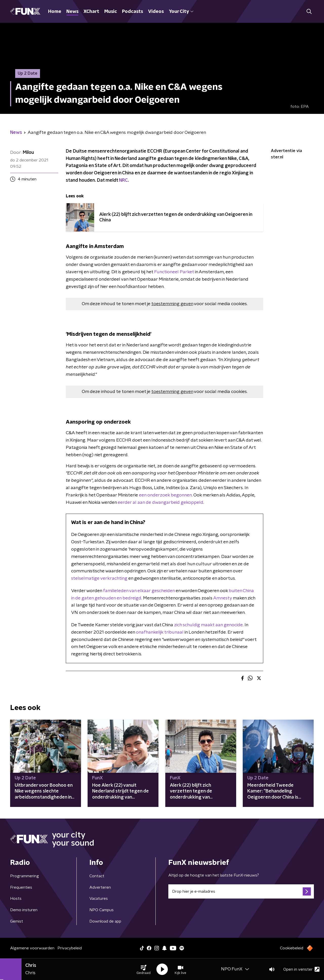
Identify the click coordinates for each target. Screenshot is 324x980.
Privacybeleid (70, 948)
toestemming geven (172, 304)
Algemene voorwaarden (32, 948)
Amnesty (223, 598)
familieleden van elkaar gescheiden (139, 591)
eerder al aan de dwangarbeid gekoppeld (160, 503)
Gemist (17, 921)
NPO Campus (102, 910)
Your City (181, 12)
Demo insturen (24, 910)
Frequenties (21, 887)
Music (111, 12)
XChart (91, 12)
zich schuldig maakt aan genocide (208, 625)
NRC (123, 180)
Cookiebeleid (292, 948)
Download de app (105, 921)
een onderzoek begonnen (165, 495)
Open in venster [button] (301, 969)
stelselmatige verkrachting (99, 578)
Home (55, 12)
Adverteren (100, 887)
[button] (144, 969)
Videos (156, 12)
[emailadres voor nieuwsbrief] (241, 891)
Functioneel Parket (174, 272)
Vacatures (99, 899)
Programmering (25, 876)
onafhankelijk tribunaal (160, 632)
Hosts (16, 899)
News (72, 12)
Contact (97, 876)
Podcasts (133, 12)
